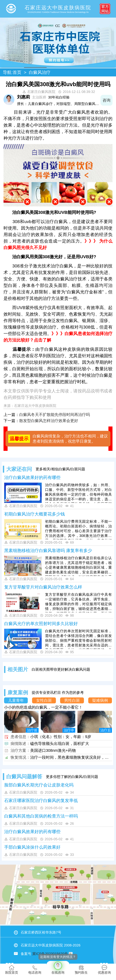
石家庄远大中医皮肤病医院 (35, 406)
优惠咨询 (104, 970)
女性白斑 (44, 700)
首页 (17, 72)
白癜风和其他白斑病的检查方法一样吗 (41, 816)
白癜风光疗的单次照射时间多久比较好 (41, 624)
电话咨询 (35, 970)
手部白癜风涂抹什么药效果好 (32, 847)
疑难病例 (100, 700)
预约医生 (81, 970)
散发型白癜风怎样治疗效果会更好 (49, 421)
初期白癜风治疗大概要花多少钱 (35, 514)
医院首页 (12, 970)
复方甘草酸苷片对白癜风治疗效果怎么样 (43, 587)
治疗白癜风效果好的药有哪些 (32, 477)
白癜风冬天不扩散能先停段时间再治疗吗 (55, 415)
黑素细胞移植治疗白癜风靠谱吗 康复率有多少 (48, 551)
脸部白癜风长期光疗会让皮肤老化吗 (39, 785)
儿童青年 (16, 700)
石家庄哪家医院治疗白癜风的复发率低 (41, 801)
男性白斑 (72, 700)
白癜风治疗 (40, 72)
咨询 (107, 100)
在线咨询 (58, 968)
